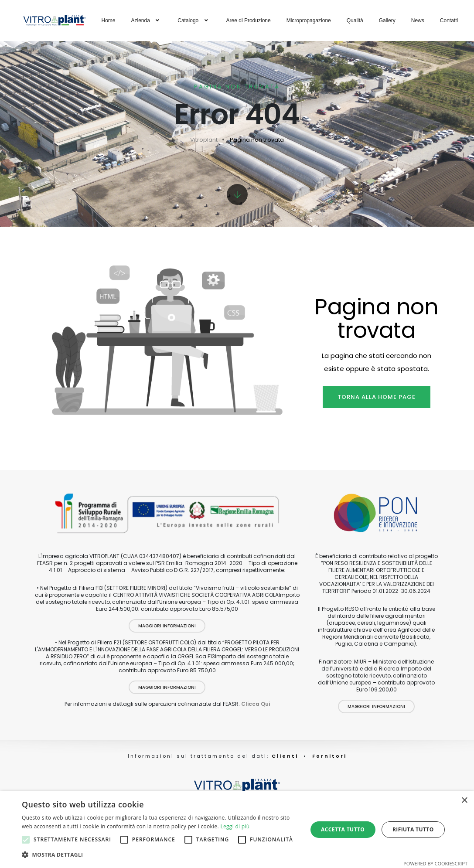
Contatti (449, 20)
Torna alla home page (377, 397)
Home (109, 20)
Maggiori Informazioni (167, 626)
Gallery (387, 20)
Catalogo (194, 20)
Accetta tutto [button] (343, 829)
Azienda (147, 20)
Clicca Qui (256, 704)
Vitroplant (204, 140)
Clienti (284, 756)
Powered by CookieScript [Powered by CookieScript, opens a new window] (435, 863)
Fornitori (329, 756)
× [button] (464, 801)
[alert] (237, 830)
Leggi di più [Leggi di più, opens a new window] (235, 826)
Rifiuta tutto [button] (413, 829)
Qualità (355, 20)
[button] (160, 855)
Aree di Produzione (249, 20)
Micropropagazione (309, 20)
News (418, 20)
